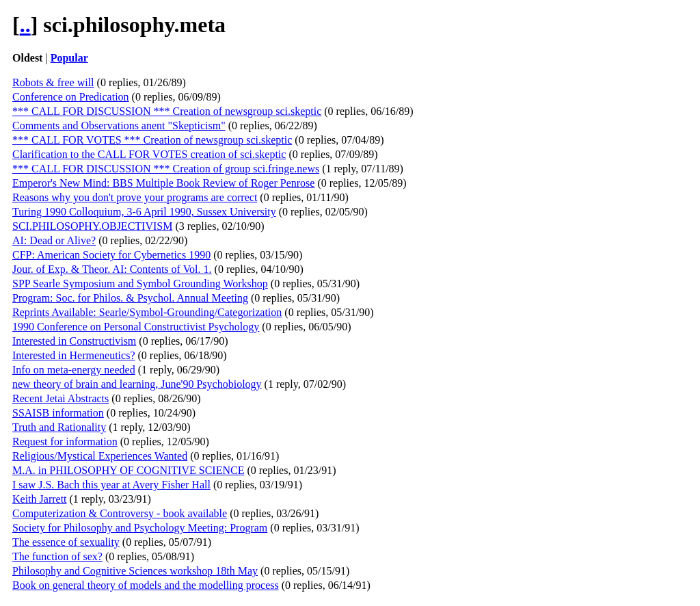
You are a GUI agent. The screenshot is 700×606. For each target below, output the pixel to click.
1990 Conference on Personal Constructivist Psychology (136, 327)
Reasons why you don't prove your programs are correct (135, 197)
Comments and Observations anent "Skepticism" (119, 126)
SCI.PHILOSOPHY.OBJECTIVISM (92, 226)
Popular (69, 58)
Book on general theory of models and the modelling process (146, 585)
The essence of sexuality (66, 542)
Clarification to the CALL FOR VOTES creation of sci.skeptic (149, 154)
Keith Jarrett (40, 499)
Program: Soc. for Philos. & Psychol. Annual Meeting (130, 298)
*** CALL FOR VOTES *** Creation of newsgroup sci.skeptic (152, 140)
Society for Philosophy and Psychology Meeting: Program (140, 528)
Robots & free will (53, 82)
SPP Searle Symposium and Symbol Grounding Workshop (140, 284)
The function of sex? (57, 556)
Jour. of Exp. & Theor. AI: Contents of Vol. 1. (112, 269)
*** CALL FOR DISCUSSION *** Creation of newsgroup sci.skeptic (167, 111)
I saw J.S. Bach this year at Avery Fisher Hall (111, 485)
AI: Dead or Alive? (54, 240)
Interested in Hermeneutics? (73, 355)
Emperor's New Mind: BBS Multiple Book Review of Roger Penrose (163, 183)
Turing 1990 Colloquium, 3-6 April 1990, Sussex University (144, 212)
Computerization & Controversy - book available (120, 513)
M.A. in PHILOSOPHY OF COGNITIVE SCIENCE (128, 470)
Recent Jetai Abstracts (60, 398)
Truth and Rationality (59, 427)
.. (25, 25)
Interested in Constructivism (74, 341)
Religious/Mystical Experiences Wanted (100, 456)
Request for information (65, 442)
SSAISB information (58, 413)
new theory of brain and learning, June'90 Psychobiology (137, 384)
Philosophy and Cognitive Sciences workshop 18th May (135, 571)
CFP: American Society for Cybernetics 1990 (111, 255)
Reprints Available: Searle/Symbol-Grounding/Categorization (147, 312)
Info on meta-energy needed (74, 370)
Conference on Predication (71, 97)
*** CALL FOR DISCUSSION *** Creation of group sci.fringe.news (166, 169)
